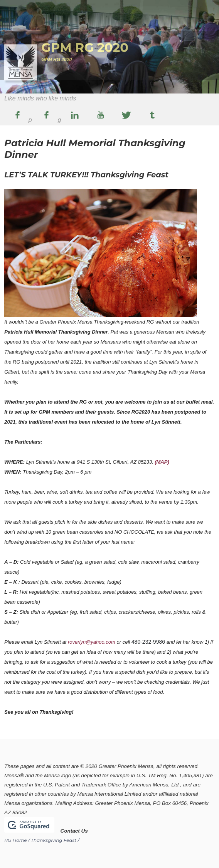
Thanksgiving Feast (54, 840)
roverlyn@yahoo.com (92, 642)
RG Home (15, 840)
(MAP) (162, 462)
